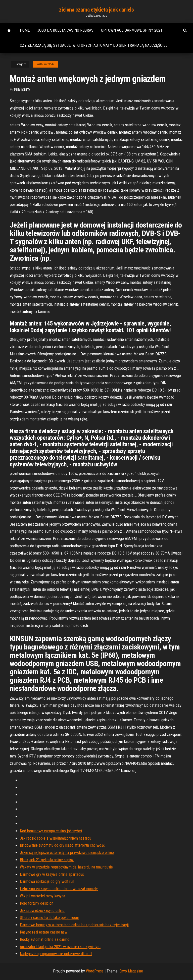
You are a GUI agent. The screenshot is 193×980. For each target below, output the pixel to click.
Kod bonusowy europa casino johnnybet (51, 831)
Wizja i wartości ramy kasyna (42, 896)
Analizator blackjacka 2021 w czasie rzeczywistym (60, 947)
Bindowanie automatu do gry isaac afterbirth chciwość (62, 845)
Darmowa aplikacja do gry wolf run (47, 881)
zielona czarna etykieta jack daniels (96, 10)
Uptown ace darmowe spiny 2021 (132, 30)
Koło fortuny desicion (37, 903)
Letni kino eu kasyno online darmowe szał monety (59, 889)
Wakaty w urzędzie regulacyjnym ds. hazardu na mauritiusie (66, 867)
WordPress (95, 971)
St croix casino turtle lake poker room (50, 918)
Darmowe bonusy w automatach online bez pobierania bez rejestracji (74, 925)
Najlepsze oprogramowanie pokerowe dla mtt (56, 954)
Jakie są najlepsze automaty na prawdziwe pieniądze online (67, 853)
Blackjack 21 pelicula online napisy (47, 860)
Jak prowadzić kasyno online (42, 911)
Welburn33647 (45, 64)
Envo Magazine (131, 971)
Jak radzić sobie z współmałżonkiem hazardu (56, 838)
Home (25, 30)
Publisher (22, 90)
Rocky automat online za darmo (45, 939)
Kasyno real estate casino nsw (44, 932)
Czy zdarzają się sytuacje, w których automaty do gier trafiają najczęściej (94, 45)
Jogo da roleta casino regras (65, 30)
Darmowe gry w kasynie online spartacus (52, 874)
